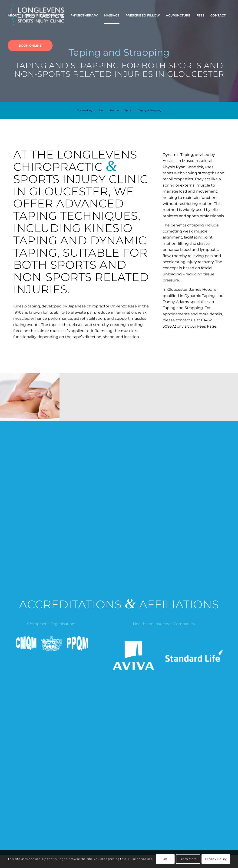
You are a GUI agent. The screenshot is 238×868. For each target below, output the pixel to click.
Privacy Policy (216, 859)
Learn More (188, 859)
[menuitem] (13, 15)
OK (165, 859)
